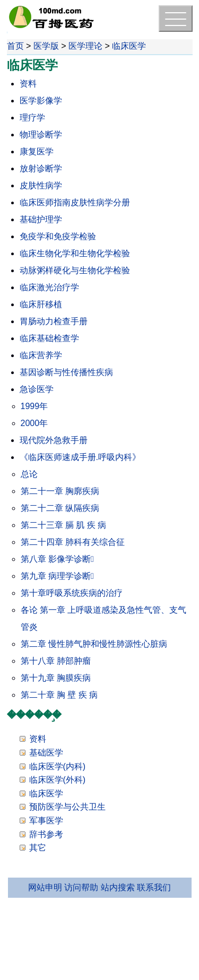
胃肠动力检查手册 (54, 321)
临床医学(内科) (58, 766)
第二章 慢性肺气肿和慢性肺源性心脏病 (94, 644)
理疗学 (32, 118)
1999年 (34, 406)
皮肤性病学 (41, 185)
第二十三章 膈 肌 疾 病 (64, 525)
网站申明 (45, 887)
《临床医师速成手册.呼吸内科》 (80, 457)
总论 (29, 474)
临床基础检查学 (49, 338)
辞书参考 (46, 834)
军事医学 (46, 821)
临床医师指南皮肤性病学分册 (75, 202)
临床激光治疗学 (49, 287)
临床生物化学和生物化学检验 (75, 253)
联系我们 (154, 887)
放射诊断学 (41, 168)
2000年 (34, 423)
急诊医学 (37, 389)
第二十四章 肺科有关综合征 (73, 542)
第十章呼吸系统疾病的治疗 (72, 593)
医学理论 (85, 46)
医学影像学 (41, 101)
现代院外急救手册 (54, 440)
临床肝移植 (41, 304)
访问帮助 (81, 887)
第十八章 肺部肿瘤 (56, 661)
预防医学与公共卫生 (67, 807)
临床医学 (129, 46)
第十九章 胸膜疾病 (56, 678)
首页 (15, 46)
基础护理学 (41, 219)
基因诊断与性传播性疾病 (66, 372)
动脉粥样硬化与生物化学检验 (75, 270)
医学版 (46, 46)
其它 (38, 848)
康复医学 (37, 151)
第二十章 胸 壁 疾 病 (59, 695)
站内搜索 (118, 887)
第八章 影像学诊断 (57, 559)
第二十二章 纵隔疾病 (60, 508)
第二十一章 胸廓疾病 (60, 491)
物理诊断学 (41, 135)
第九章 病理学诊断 (57, 576)
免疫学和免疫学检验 (58, 236)
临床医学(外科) (58, 780)
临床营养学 (41, 355)
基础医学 (46, 753)
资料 (28, 84)
